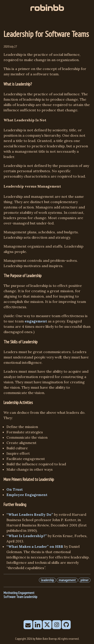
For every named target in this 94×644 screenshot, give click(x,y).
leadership (47, 580)
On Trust (15, 489)
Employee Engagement (27, 495)
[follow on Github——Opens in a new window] (66, 625)
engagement (36, 321)
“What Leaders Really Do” (30, 514)
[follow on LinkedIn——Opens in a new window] (38, 625)
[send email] (28, 625)
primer (84, 580)
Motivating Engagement (19, 593)
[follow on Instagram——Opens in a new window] (57, 625)
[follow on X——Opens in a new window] (47, 625)
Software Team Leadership (20, 597)
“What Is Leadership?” (27, 536)
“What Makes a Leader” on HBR (35, 546)
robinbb (47, 8)
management (67, 580)
